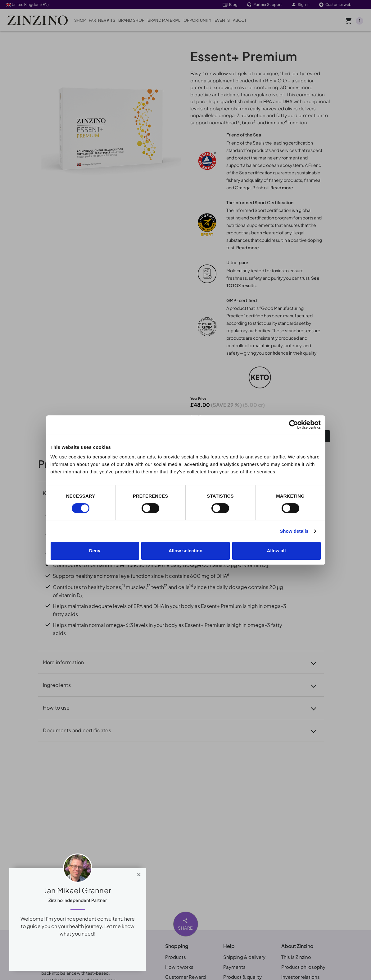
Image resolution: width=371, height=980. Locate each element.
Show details (294, 531)
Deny (95, 551)
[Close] (139, 873)
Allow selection (185, 551)
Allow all (276, 551)
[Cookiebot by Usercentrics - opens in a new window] (294, 425)
